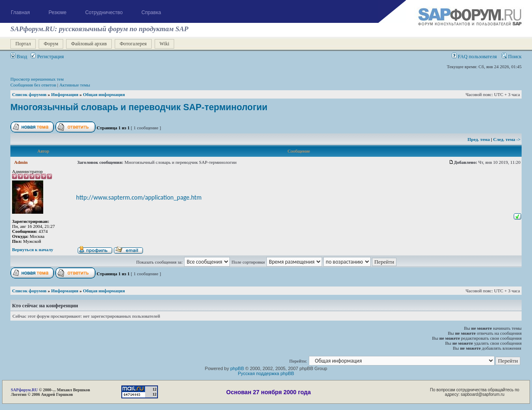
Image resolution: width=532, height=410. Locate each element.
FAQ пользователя (474, 57)
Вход (19, 57)
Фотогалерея (133, 44)
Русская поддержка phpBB (266, 373)
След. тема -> (507, 139)
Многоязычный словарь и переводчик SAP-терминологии (139, 107)
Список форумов (29, 94)
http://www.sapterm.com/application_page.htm (139, 197)
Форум (51, 44)
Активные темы (75, 85)
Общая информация (104, 94)
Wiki (165, 44)
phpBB (237, 368)
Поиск (512, 57)
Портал (23, 44)
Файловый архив (89, 44)
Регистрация (47, 57)
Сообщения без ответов (33, 85)
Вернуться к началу (33, 249)
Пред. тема (479, 139)
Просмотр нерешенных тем (37, 79)
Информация (65, 94)
